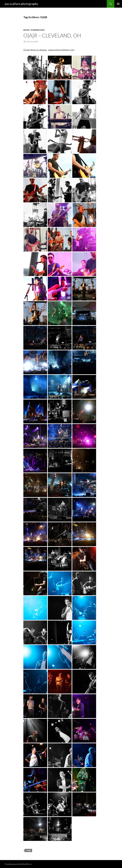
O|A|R (29, 850)
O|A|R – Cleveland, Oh (52, 35)
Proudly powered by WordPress (18, 864)
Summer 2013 (38, 30)
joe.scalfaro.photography (21, 4)
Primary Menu (118, 4)
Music (27, 30)
